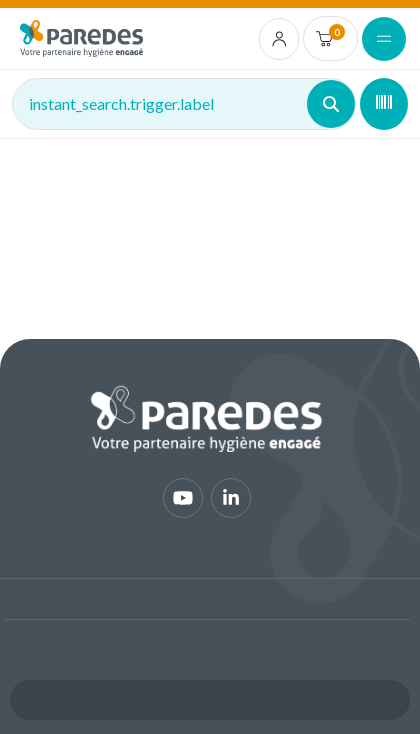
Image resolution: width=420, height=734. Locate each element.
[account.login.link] (279, 39)
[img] (81, 38)
